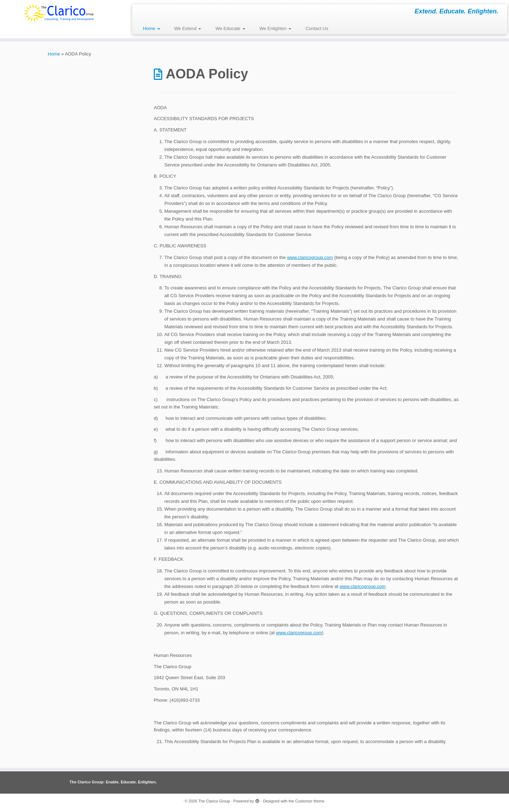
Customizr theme (310, 801)
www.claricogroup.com (310, 257)
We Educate (230, 28)
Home (151, 28)
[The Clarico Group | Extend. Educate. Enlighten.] (59, 13)
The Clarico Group (214, 801)
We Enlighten (276, 28)
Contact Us (317, 28)
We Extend (188, 28)
